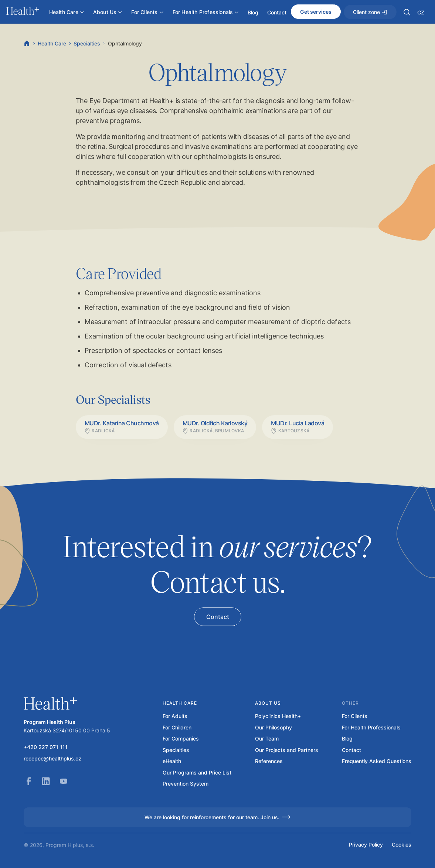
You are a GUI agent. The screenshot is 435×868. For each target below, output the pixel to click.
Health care (180, 703)
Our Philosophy (273, 728)
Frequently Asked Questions (377, 761)
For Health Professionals (371, 728)
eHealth (172, 761)
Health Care (52, 43)
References (269, 761)
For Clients (355, 716)
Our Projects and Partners (287, 750)
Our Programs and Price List (197, 773)
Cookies (402, 845)
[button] (407, 12)
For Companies (181, 739)
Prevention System (186, 784)
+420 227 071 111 (46, 747)
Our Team (267, 739)
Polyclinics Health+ (278, 716)
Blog (347, 739)
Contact (351, 750)
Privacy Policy (366, 845)
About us (268, 703)
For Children (177, 728)
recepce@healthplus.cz (52, 759)
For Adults (175, 716)
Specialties (87, 43)
